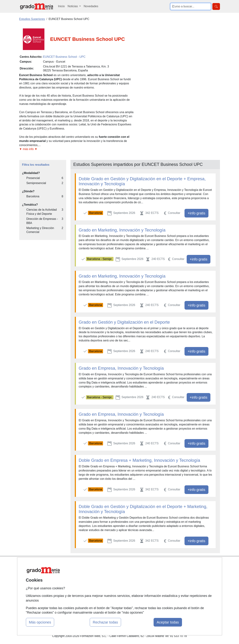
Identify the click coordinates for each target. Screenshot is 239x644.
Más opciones (40, 622)
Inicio (61, 6)
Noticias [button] (73, 6)
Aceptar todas (168, 622)
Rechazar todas (105, 622)
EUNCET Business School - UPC (64, 57)
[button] (77, 149)
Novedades (91, 6)
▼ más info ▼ (28, 149)
